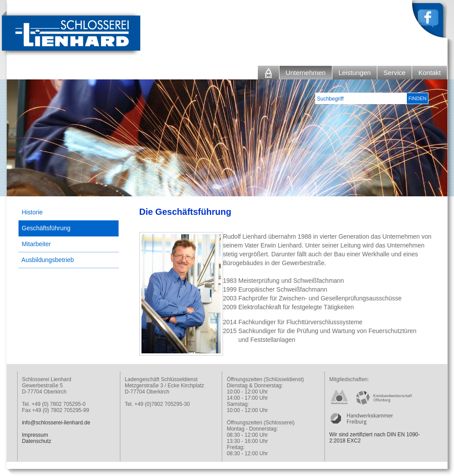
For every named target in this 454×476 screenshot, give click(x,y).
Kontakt (430, 73)
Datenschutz (37, 441)
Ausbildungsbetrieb (48, 260)
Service (394, 73)
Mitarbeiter (36, 244)
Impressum (35, 435)
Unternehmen (306, 73)
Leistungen (355, 73)
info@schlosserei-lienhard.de (56, 423)
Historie (32, 212)
